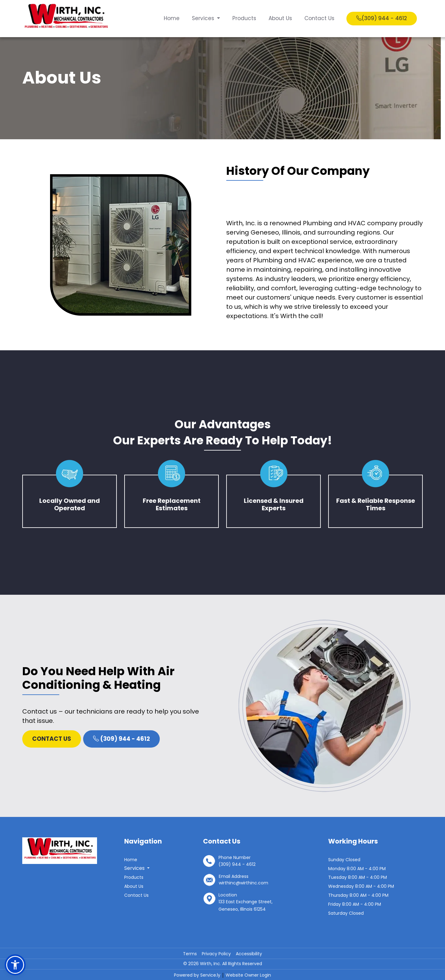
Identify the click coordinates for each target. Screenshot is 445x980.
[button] (15, 965)
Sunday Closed (344, 860)
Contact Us (319, 18)
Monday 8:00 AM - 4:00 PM (357, 869)
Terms (190, 954)
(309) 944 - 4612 (381, 18)
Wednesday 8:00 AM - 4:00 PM (361, 886)
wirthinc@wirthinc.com (244, 883)
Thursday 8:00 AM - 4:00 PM (358, 895)
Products (244, 18)
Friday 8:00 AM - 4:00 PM (355, 904)
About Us (280, 18)
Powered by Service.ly (198, 975)
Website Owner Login (248, 975)
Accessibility (249, 954)
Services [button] (203, 18)
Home (171, 18)
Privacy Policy (216, 954)
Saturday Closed (346, 913)
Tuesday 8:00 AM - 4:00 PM (358, 877)
